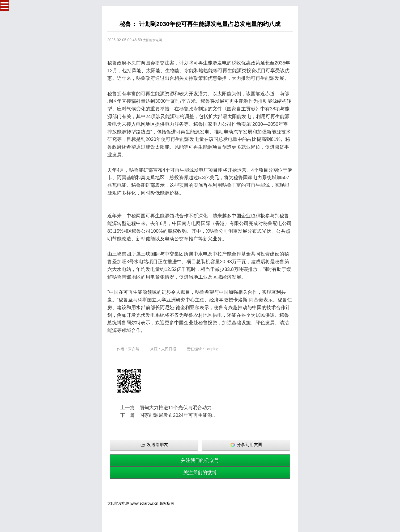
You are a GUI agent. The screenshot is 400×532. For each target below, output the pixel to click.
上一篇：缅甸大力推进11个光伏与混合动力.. (167, 408)
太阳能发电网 (152, 40)
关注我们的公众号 (200, 460)
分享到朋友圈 (246, 445)
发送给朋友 (154, 445)
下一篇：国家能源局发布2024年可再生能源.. (168, 415)
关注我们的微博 (200, 473)
